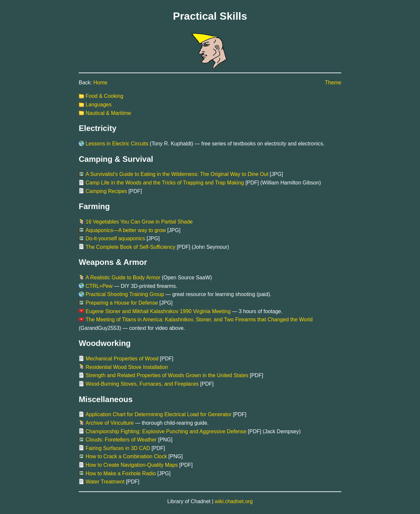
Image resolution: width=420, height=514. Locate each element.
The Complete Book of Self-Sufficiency (131, 247)
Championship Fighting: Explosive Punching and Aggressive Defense (166, 431)
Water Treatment (105, 482)
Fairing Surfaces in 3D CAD (118, 448)
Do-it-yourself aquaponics (115, 238)
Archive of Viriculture (110, 423)
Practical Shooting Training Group (125, 294)
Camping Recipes (106, 191)
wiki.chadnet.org (234, 501)
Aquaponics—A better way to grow (126, 230)
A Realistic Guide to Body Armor (123, 278)
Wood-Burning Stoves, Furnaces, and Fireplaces (142, 384)
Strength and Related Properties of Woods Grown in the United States (167, 375)
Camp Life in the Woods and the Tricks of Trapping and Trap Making (165, 183)
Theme (333, 83)
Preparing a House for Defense (122, 303)
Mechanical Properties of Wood (122, 359)
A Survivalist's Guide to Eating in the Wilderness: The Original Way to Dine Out (177, 174)
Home (100, 83)
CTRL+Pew (99, 286)
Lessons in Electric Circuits (117, 144)
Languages (99, 105)
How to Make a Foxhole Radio (121, 473)
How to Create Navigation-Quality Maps (132, 465)
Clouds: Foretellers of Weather (121, 440)
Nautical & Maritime (108, 113)
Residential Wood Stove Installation (127, 367)
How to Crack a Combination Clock (126, 456)
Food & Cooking (105, 96)
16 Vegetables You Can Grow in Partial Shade (139, 222)
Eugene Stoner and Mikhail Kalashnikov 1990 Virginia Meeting (158, 311)
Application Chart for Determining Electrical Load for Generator (159, 414)
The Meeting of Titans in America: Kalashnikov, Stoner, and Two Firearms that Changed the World (199, 320)
